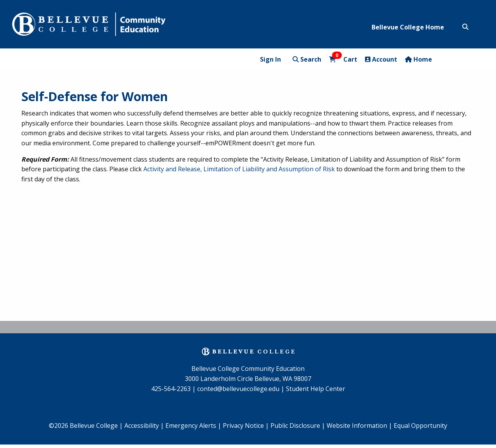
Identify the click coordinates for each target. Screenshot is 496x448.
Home (418, 59)
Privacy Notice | (246, 426)
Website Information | (359, 426)
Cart (343, 59)
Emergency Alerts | (193, 426)
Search (307, 59)
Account (381, 59)
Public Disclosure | (298, 426)
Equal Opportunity (420, 426)
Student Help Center (316, 389)
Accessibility (142, 426)
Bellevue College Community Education (248, 369)
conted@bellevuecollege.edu (238, 389)
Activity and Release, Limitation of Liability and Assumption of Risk (239, 169)
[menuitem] (193, 426)
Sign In (270, 59)
